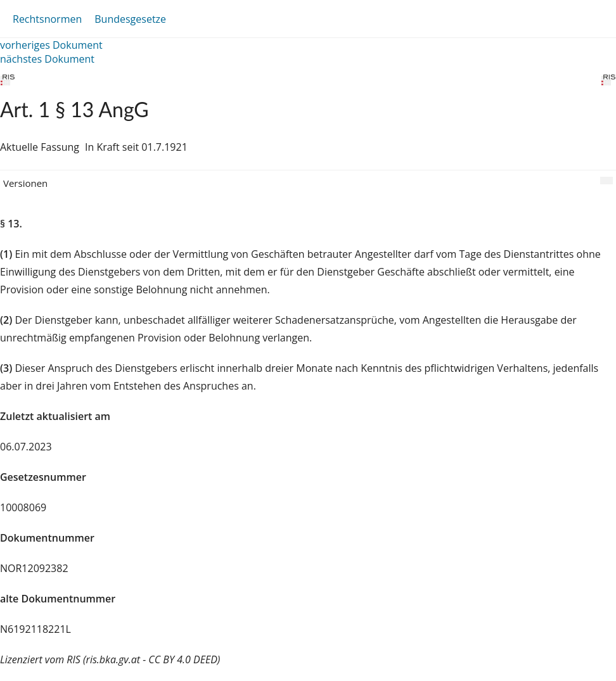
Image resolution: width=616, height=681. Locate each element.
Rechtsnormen (47, 19)
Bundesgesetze (130, 19)
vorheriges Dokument (51, 45)
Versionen (25, 183)
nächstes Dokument (47, 59)
